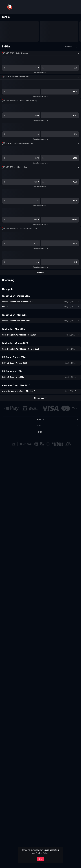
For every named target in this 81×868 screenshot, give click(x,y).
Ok (40, 859)
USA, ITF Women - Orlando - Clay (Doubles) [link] (21, 101)
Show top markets (40, 73)
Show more (40, 398)
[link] (16, 7)
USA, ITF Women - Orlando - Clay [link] (18, 77)
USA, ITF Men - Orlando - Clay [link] (16, 167)
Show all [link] (68, 47)
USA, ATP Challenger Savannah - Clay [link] (19, 143)
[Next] (77, 408)
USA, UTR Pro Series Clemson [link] (17, 53)
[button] (40, 53)
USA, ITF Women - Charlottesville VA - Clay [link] (21, 229)
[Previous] (4, 408)
